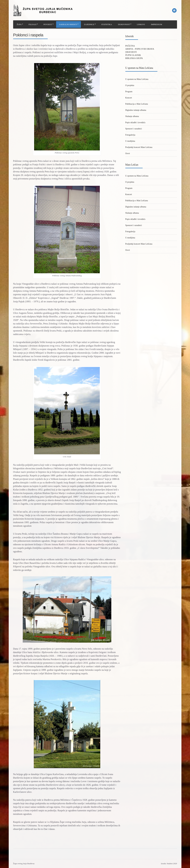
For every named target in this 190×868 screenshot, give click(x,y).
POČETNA (130, 46)
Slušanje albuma (132, 116)
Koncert (129, 98)
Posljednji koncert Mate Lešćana (139, 147)
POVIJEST (48, 24)
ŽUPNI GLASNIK (133, 55)
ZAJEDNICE (89, 24)
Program (129, 92)
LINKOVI (141, 24)
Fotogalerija (130, 135)
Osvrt (128, 153)
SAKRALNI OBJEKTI (68, 24)
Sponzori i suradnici (134, 129)
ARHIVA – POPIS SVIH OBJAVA (140, 49)
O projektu (130, 85)
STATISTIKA (107, 24)
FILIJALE (32, 24)
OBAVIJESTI (131, 52)
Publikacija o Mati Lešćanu (137, 104)
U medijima (130, 141)
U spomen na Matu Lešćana (137, 79)
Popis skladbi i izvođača (135, 122)
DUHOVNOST (124, 24)
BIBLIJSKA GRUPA (134, 58)
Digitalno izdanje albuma (136, 110)
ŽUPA (19, 24)
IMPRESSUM (156, 24)
